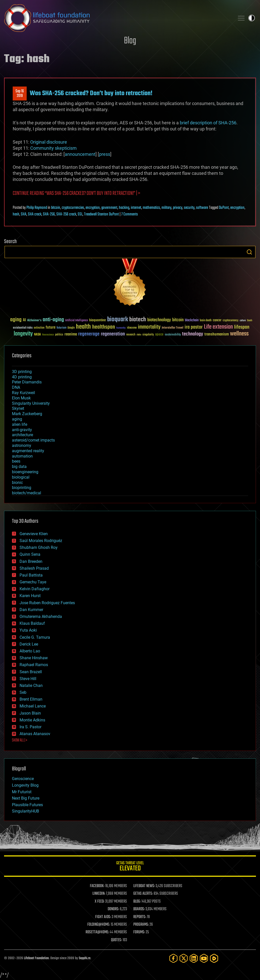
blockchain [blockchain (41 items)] (192, 320)
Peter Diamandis (27, 382)
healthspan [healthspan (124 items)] (104, 327)
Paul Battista (31, 575)
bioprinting (22, 488)
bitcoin (56, 208)
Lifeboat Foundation (36, 958)
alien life (20, 424)
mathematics (151, 208)
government (109, 208)
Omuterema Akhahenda (41, 616)
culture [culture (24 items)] (243, 321)
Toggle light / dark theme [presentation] (252, 18)
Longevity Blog (25, 785)
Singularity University (31, 403)
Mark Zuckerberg (27, 414)
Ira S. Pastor (30, 727)
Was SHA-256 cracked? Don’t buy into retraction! (91, 93)
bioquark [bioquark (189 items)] (118, 320)
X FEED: (100, 902)
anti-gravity (22, 430)
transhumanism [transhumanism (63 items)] (217, 334)
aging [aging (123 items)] (16, 320)
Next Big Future (26, 798)
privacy (178, 208)
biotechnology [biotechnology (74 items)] (159, 320)
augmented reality (28, 451)
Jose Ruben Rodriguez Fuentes (47, 603)
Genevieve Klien (34, 534)
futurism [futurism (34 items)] (61, 328)
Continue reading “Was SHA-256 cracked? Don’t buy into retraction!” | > (76, 193)
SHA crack (35, 214)
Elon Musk (21, 398)
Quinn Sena (30, 554)
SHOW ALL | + (20, 740)
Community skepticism (53, 148)
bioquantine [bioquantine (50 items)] (97, 320)
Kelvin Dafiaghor (35, 589)
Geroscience (23, 779)
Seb (23, 692)
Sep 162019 (20, 94)
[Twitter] (184, 958)
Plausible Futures (27, 805)
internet (136, 208)
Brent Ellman (31, 699)
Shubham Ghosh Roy (39, 547)
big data (19, 467)
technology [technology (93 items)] (193, 334)
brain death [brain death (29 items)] (206, 321)
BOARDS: (139, 909)
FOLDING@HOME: (99, 925)
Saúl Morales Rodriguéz (41, 541)
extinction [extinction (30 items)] (39, 328)
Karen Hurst (30, 596)
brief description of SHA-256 (208, 123)
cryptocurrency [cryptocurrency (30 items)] (231, 321)
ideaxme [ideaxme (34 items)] (132, 328)
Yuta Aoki (28, 630)
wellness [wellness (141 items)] (239, 334)
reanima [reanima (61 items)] (71, 334)
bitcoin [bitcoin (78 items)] (178, 320)
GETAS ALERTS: (143, 894)
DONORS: (113, 909)
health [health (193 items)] (83, 327)
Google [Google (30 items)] (71, 328)
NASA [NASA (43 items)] (37, 335)
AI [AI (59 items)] (24, 320)
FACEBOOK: (97, 886)
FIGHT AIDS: (103, 917)
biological (21, 477)
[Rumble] (214, 958)
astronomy (22, 445)
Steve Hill (28, 679)
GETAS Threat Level (130, 867)
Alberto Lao (30, 651)
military (166, 208)
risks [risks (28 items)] (139, 335)
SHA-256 (49, 214)
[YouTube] (204, 958)
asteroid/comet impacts (33, 440)
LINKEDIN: (99, 894)
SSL (80, 214)
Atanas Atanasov (35, 734)
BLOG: (137, 902)
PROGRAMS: (141, 925)
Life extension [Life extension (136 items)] (218, 327)
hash (16, 214)
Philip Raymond (37, 208)
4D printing (22, 377)
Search (249, 252)
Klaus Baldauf (32, 623)
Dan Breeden (31, 561)
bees (16, 461)
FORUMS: (139, 932)
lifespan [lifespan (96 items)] (242, 327)
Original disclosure (49, 142)
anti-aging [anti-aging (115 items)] (53, 320)
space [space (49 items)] (159, 334)
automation (22, 456)
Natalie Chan (31, 686)
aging (17, 419)
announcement (80, 154)
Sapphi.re (85, 958)
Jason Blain (30, 713)
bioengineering (25, 472)
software (202, 208)
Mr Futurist (22, 792)
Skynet (18, 408)
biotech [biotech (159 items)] (138, 320)
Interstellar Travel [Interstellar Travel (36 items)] (173, 328)
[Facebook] (173, 958)
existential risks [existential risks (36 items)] (23, 328)
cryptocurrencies (73, 208)
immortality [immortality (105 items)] (149, 327)
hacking (124, 208)
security (189, 208)
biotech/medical (27, 493)
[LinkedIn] (194, 958)
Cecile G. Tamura (35, 637)
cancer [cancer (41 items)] (217, 320)
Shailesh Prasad (34, 568)
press (105, 154)
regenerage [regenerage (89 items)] (89, 334)
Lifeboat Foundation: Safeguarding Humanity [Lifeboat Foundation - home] (117, 18)
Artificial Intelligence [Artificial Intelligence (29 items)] (77, 321)
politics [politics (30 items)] (59, 335)
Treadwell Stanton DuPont (101, 214)
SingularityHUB (26, 811)
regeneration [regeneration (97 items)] (113, 334)
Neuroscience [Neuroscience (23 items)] (48, 335)
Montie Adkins (32, 720)
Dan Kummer (31, 610)
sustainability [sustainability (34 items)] (173, 335)
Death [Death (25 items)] (250, 321)
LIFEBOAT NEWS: (144, 886)
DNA (16, 387)
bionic (17, 483)
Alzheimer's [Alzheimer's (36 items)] (34, 321)
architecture (22, 435)
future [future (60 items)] (51, 327)
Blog (130, 41)
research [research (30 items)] (131, 335)
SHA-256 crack (66, 214)
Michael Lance (33, 706)
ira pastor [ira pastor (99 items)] (194, 327)
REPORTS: (140, 917)
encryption (93, 208)
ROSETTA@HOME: (97, 932)
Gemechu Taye (33, 582)
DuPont (224, 208)
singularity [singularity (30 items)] (148, 335)
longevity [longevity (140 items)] (23, 334)
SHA (24, 214)
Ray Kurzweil (23, 393)
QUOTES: (116, 940)
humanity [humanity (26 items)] (121, 328)
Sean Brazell (31, 672)
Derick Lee (29, 644)
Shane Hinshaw (34, 658)
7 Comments (130, 214)
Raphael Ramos (34, 665)
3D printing (22, 372)
